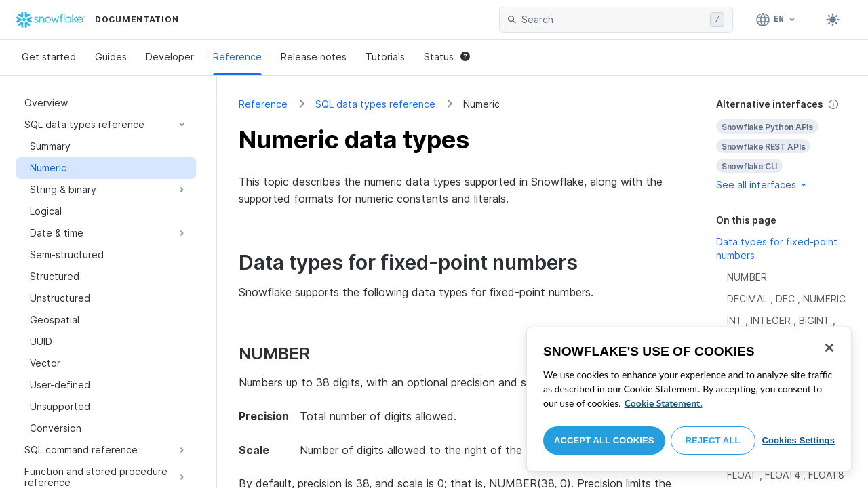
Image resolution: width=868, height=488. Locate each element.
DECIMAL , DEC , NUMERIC (786, 299)
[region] (689, 399)
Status (447, 57)
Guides (111, 57)
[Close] (829, 348)
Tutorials (385, 57)
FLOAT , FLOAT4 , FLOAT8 (786, 475)
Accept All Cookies (604, 440)
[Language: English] (776, 20)
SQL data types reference (375, 104)
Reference (237, 57)
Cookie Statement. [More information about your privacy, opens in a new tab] (664, 403)
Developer (170, 57)
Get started (49, 57)
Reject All (713, 440)
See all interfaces (762, 185)
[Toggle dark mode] (833, 20)
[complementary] (781, 145)
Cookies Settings (798, 440)
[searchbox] (613, 20)
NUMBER (747, 277)
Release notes (314, 57)
